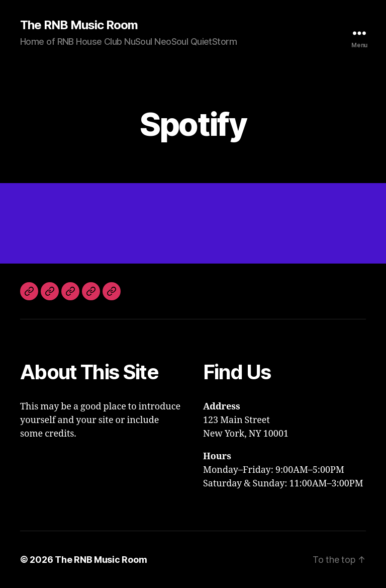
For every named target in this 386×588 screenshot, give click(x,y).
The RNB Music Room (79, 25)
